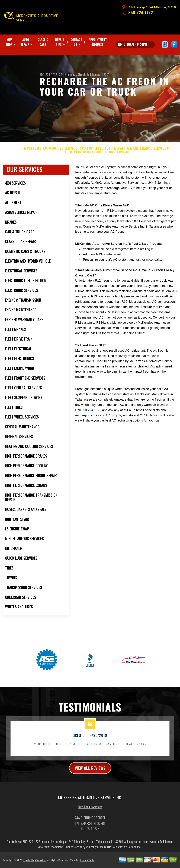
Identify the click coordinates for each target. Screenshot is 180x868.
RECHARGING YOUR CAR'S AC (106, 155)
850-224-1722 (141, 12)
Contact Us (76, 42)
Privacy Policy (88, 863)
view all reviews (90, 771)
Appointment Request (98, 42)
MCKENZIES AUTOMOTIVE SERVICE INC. (55, 151)
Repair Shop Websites (34, 863)
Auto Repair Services (90, 810)
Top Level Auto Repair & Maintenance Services (128, 151)
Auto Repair (25, 42)
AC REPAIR (73, 155)
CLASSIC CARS (43, 42)
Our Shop (9, 42)
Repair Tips (60, 42)
